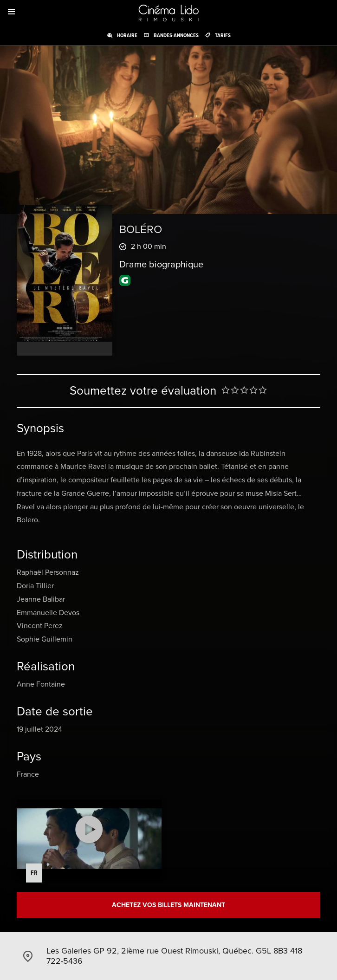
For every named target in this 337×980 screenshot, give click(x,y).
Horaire (127, 35)
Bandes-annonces (176, 35)
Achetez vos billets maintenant (168, 905)
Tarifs (223, 35)
